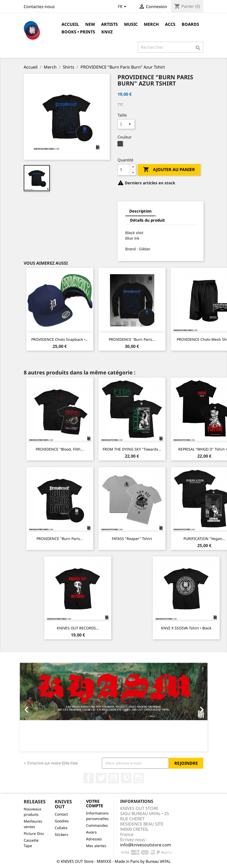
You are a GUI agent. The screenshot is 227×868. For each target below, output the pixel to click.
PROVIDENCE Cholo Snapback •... (60, 339)
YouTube (114, 778)
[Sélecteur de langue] (123, 7)
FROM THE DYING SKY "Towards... (132, 449)
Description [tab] (140, 211)
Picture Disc (34, 833)
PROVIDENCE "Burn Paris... (132, 339)
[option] (114, 707)
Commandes (97, 825)
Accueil (70, 24)
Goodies (62, 821)
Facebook (89, 778)
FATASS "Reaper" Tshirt (132, 539)
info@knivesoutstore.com (146, 845)
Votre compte (95, 804)
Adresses (94, 839)
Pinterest (126, 778)
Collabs (61, 828)
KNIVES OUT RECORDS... (78, 628)
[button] (34, 707)
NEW (90, 24)
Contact (61, 814)
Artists (109, 24)
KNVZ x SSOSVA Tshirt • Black (186, 628)
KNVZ (107, 32)
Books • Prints (78, 32)
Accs (170, 24)
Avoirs (91, 832)
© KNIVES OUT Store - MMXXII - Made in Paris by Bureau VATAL (114, 861)
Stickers (62, 834)
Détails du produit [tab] (148, 220)
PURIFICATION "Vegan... (204, 539)
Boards (190, 24)
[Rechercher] (171, 47)
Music (131, 24)
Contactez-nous (39, 7)
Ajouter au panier (169, 170)
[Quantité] (124, 170)
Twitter (101, 778)
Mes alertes (96, 846)
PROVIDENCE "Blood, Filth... (60, 449)
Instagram (139, 778)
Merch (151, 24)
